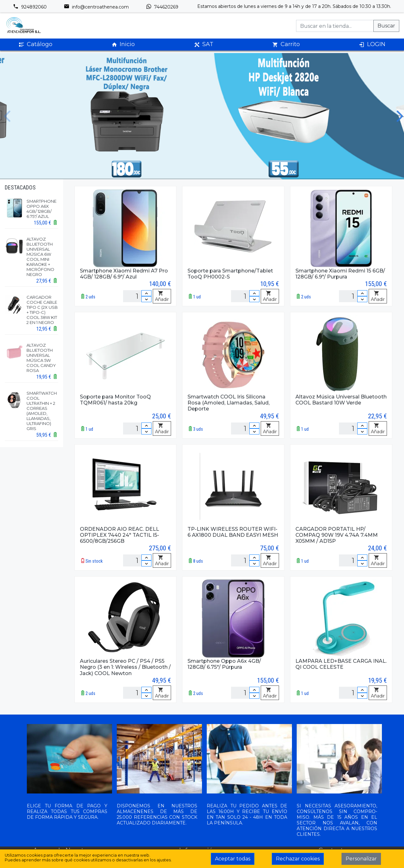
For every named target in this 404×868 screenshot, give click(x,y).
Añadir (162, 296)
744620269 (162, 7)
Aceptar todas (233, 859)
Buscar (386, 26)
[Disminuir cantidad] (146, 299)
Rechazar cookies (298, 859)
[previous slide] (8, 116)
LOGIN (372, 44)
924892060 (30, 7)
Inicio (123, 44)
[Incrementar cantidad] (146, 293)
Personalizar (361, 859)
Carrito (286, 44)
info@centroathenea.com (96, 7)
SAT (204, 44)
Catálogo (36, 44)
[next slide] (396, 116)
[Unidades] (137, 296)
